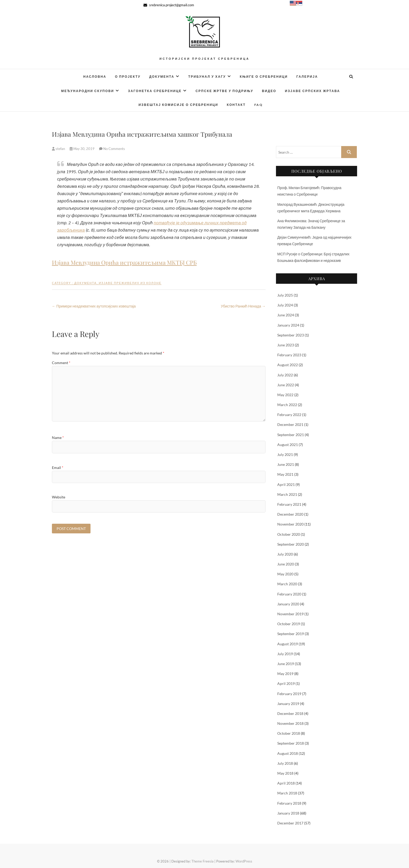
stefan (59, 149)
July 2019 (285, 654)
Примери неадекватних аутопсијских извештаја (94, 306)
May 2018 (285, 773)
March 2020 (287, 584)
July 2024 (285, 305)
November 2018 (290, 723)
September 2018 (291, 743)
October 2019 (289, 624)
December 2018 (290, 713)
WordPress (244, 861)
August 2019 (288, 644)
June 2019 (286, 664)
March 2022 (287, 405)
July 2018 (285, 763)
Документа (162, 77)
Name (58, 438)
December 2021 (290, 424)
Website (59, 497)
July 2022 (285, 375)
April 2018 (286, 783)
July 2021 (285, 454)
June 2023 (286, 345)
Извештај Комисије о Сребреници (178, 105)
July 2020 (285, 554)
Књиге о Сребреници (264, 77)
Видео (269, 91)
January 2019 (288, 704)
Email (58, 468)
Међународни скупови (88, 91)
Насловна (95, 77)
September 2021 (291, 435)
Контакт (236, 105)
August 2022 (288, 365)
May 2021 (285, 474)
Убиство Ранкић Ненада (243, 306)
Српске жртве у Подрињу (224, 91)
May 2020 (285, 574)
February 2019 (289, 694)
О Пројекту (128, 77)
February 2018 (289, 803)
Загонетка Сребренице (155, 91)
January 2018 (288, 813)
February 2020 (289, 594)
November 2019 (290, 614)
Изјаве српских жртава (312, 91)
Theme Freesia (203, 861)
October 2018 (289, 733)
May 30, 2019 (82, 149)
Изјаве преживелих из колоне (130, 283)
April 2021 (286, 484)
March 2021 (287, 494)
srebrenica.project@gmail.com (169, 5)
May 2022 (285, 395)
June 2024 (286, 315)
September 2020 (291, 544)
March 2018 (287, 793)
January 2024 (288, 325)
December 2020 (290, 514)
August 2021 (288, 445)
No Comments (114, 149)
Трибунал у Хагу (207, 77)
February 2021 (289, 504)
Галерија (307, 77)
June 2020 (286, 564)
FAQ (258, 105)
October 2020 (289, 534)
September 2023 (291, 335)
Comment (61, 363)
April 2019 (286, 683)
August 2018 (288, 753)
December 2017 (290, 823)
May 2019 (285, 674)
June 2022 (286, 385)
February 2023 (289, 355)
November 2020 (290, 524)
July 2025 (285, 295)
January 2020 (288, 604)
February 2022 (289, 415)
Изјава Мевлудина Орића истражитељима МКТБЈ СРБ (124, 262)
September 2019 (291, 634)
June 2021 (286, 464)
